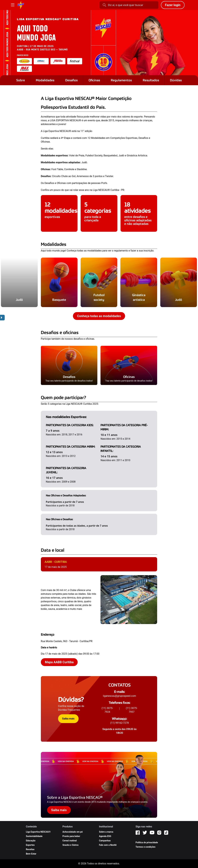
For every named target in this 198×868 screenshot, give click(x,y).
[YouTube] (152, 833)
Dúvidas (176, 80)
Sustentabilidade (34, 836)
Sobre (21, 80)
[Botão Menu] (13, 5)
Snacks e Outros (71, 845)
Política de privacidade (147, 842)
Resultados (151, 80)
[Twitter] (145, 833)
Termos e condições (145, 847)
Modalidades (45, 80)
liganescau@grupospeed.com (120, 696)
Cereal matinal (70, 841)
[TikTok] (166, 833)
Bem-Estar (31, 854)
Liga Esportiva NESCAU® (38, 832)
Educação (31, 841)
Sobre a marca (106, 832)
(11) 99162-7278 (119, 723)
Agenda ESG (105, 836)
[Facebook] (138, 833)
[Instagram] (159, 833)
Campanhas (105, 841)
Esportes (30, 845)
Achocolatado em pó (73, 832)
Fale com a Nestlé (108, 845)
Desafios (71, 80)
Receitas (30, 849)
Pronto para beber (71, 836)
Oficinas (94, 80)
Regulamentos (121, 80)
